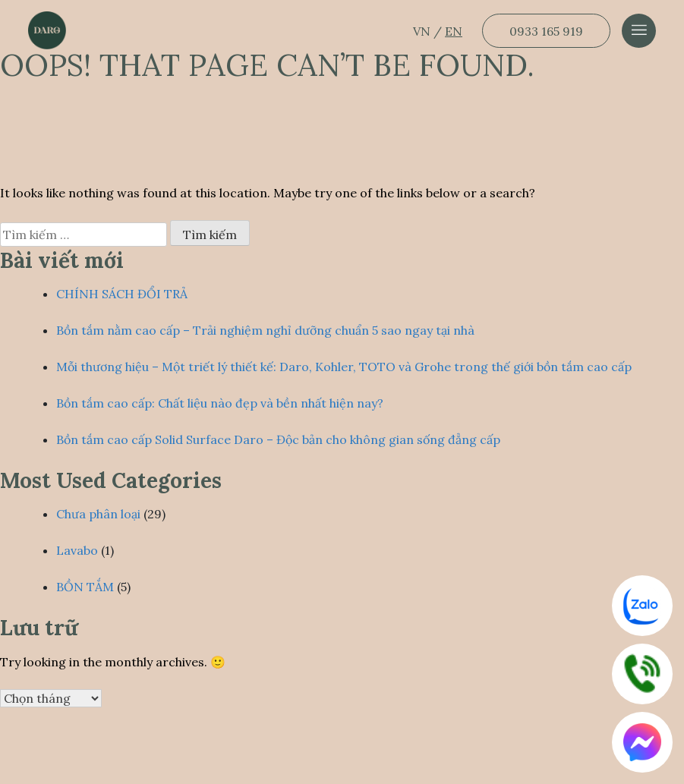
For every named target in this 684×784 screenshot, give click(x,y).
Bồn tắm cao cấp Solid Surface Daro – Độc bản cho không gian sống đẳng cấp (278, 439)
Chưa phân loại (98, 514)
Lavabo (77, 550)
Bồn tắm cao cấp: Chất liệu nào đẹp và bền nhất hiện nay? (220, 403)
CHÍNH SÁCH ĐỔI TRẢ (122, 294)
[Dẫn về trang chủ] (47, 30)
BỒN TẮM (85, 587)
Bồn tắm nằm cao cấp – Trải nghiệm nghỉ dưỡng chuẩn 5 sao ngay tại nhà (265, 330)
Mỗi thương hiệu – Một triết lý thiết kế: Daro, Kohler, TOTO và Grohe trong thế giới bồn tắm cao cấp (344, 367)
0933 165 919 (546, 31)
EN (454, 31)
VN (423, 31)
